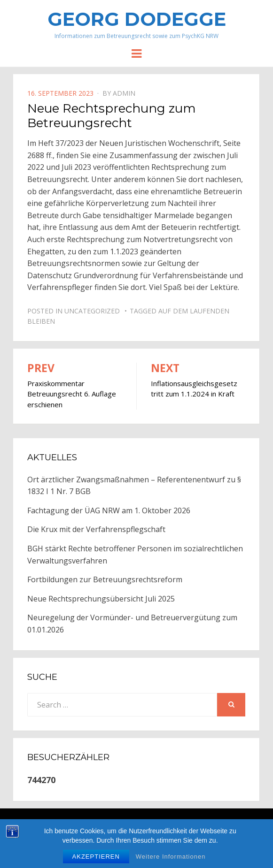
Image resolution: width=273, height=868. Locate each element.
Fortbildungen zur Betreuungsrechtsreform (105, 579)
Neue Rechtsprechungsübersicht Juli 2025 (101, 599)
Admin (124, 93)
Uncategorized (92, 311)
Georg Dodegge (137, 19)
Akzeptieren (96, 858)
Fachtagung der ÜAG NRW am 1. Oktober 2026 (109, 510)
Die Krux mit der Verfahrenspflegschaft (96, 529)
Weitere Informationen (171, 858)
